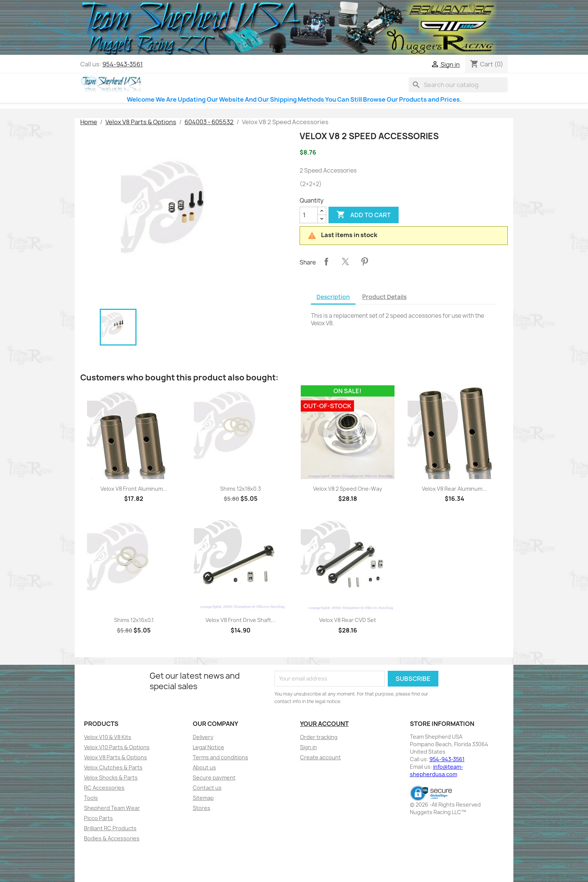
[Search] (458, 85)
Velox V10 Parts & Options (117, 747)
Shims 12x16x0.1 (134, 620)
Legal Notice (208, 747)
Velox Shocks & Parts (111, 778)
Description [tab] (333, 297)
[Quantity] (309, 215)
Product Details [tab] (384, 297)
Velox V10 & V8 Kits (108, 737)
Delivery (203, 737)
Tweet (345, 261)
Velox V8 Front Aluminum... (134, 489)
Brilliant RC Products (110, 828)
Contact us (207, 788)
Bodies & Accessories (112, 838)
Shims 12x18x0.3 (241, 489)
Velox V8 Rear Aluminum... (454, 489)
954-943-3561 (123, 64)
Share (326, 261)
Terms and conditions (220, 757)
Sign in (308, 747)
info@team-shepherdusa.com (436, 770)
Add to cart (364, 215)
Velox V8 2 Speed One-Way (348, 489)
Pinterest (364, 261)
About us (204, 767)
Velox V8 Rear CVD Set (348, 620)
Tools (91, 798)
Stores (202, 808)
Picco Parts (98, 818)
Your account (324, 724)
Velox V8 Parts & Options (115, 757)
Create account (320, 757)
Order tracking (319, 737)
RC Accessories (104, 788)
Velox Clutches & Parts (113, 767)
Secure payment (214, 778)
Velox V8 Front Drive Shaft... (241, 620)
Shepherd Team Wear (112, 808)
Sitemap (203, 798)
